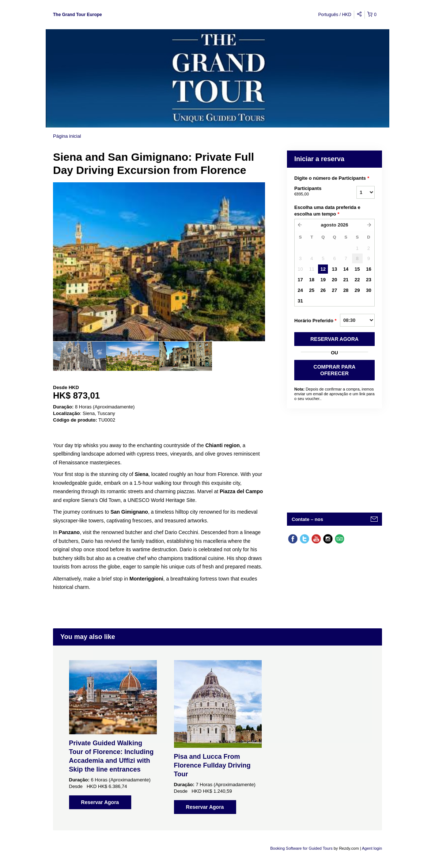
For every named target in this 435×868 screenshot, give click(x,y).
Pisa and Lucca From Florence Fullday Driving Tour (212, 765)
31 (300, 301)
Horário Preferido (315, 321)
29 (357, 290)
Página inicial (67, 136)
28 (346, 290)
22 (357, 280)
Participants (316, 191)
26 (323, 290)
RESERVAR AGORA (334, 339)
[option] (80, 356)
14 (346, 269)
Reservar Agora (100, 802)
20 (334, 280)
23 (368, 280)
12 (323, 269)
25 (311, 290)
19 (323, 280)
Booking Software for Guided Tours (302, 848)
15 (357, 269)
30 (368, 290)
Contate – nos (307, 519)
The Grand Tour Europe (77, 15)
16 (368, 269)
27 (334, 290)
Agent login (372, 848)
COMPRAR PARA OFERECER (335, 370)
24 (300, 290)
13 (334, 269)
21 (346, 280)
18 (311, 280)
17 (300, 280)
